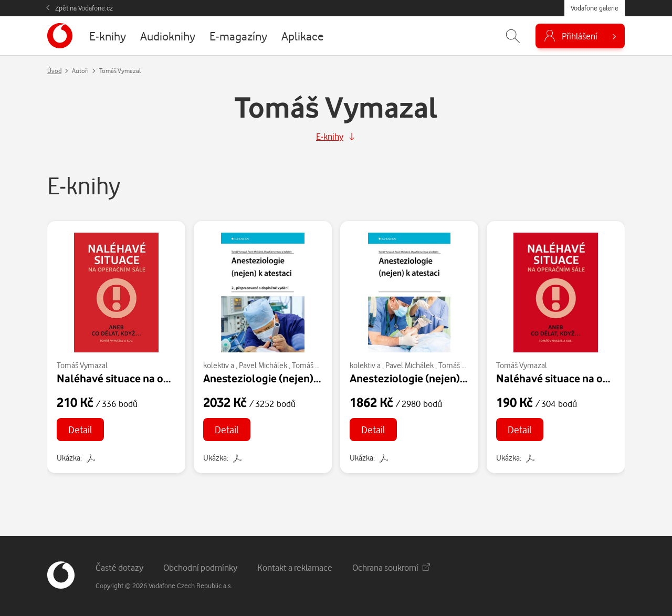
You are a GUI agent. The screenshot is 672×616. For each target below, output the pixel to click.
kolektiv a (219, 365)
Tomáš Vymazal (82, 365)
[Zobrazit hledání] (513, 36)
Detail (80, 429)
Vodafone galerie (595, 8)
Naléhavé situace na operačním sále (144, 378)
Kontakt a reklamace (295, 567)
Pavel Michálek (263, 365)
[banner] (60, 36)
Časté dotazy (119, 567)
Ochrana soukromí (391, 567)
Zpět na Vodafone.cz (84, 8)
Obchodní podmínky (200, 567)
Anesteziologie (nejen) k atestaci (283, 378)
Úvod (54, 71)
